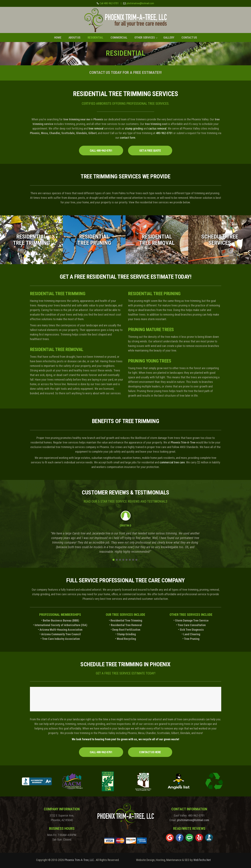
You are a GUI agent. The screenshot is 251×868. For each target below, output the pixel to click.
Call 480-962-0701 (109, 3)
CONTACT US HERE (150, 752)
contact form (128, 138)
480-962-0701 (164, 133)
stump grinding (134, 128)
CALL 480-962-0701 (101, 151)
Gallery (169, 37)
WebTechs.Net (202, 860)
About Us (74, 37)
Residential (95, 37)
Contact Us (189, 37)
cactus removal (157, 128)
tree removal (96, 128)
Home (58, 37)
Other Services (145, 37)
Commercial (119, 37)
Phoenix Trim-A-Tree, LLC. (80, 860)
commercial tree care (172, 462)
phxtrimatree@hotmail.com (140, 3)
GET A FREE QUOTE (150, 151)
